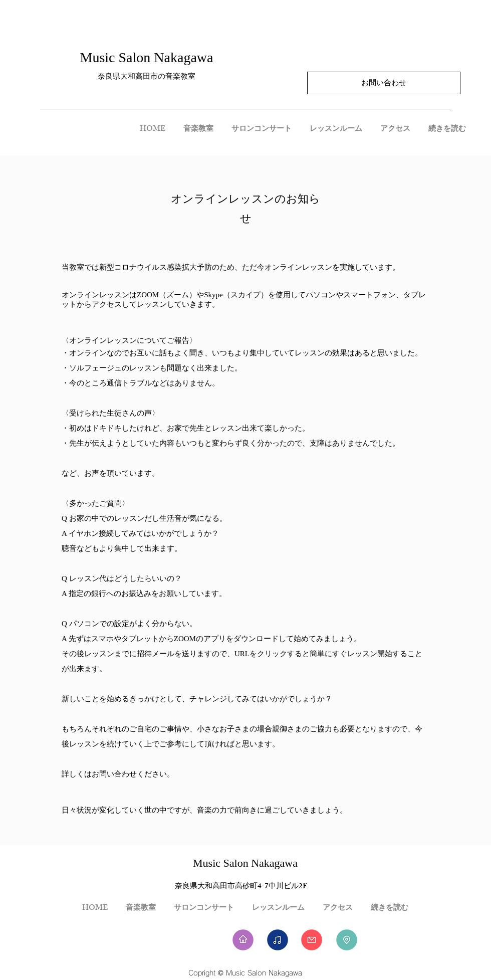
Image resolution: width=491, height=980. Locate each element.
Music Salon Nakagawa (147, 57)
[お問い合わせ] (384, 83)
